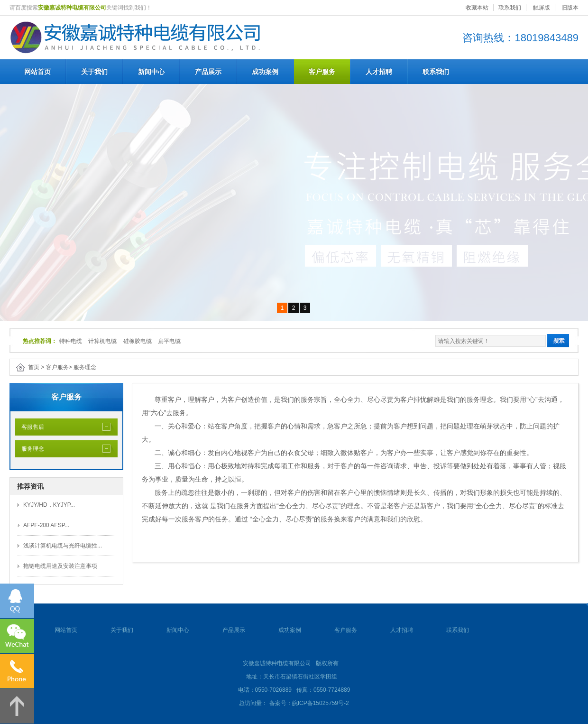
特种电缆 (71, 341)
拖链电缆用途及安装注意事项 (60, 566)
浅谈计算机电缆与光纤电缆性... (63, 546)
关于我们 (94, 72)
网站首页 (37, 72)
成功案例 (265, 72)
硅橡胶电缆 (138, 341)
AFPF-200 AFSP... (46, 525)
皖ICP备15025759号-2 (321, 703)
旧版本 (570, 8)
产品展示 (208, 72)
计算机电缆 (102, 341)
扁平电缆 (169, 341)
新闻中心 (151, 72)
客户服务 (322, 72)
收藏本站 (477, 8)
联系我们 (510, 8)
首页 (34, 367)
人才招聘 (379, 72)
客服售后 (30, 427)
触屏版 (542, 8)
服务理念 (85, 367)
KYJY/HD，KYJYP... (49, 505)
